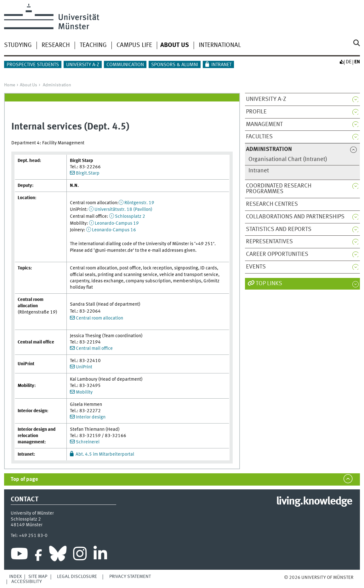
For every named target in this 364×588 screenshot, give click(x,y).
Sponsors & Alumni (175, 65)
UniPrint (84, 367)
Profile (256, 112)
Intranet (221, 65)
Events (256, 267)
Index (15, 577)
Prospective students (33, 65)
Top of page (24, 479)
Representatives (269, 242)
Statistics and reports (279, 229)
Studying (18, 45)
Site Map (38, 577)
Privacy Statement (130, 577)
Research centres (272, 204)
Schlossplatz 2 (130, 216)
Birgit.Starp (88, 173)
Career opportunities (277, 254)
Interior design (91, 417)
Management (264, 124)
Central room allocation (100, 318)
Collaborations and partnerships (295, 217)
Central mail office (94, 349)
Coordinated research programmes (279, 189)
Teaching (93, 45)
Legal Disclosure (77, 577)
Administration (57, 85)
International (220, 45)
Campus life (134, 45)
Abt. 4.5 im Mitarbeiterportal (105, 454)
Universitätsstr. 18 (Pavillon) (123, 210)
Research (56, 45)
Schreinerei (88, 442)
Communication (125, 65)
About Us (28, 85)
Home (10, 85)
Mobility (84, 392)
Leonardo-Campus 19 (117, 223)
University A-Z (83, 65)
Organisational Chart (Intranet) (288, 159)
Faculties (259, 137)
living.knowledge (314, 502)
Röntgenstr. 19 (139, 203)
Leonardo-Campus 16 (114, 230)
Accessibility (27, 582)
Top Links (269, 284)
